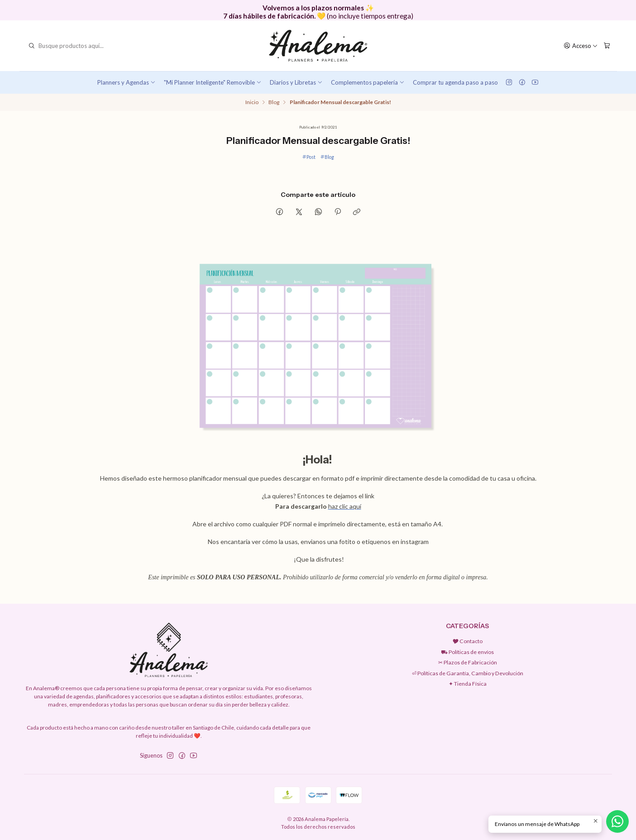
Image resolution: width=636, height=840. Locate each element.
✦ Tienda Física (468, 684)
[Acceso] (581, 46)
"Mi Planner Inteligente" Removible (213, 82)
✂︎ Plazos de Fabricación (468, 662)
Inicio (252, 102)
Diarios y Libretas (296, 82)
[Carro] (607, 46)
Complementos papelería (368, 82)
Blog (274, 102)
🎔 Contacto (468, 641)
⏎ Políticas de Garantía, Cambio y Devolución (468, 673)
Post (309, 157)
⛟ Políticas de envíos (467, 652)
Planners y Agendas (127, 82)
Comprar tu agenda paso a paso (455, 82)
